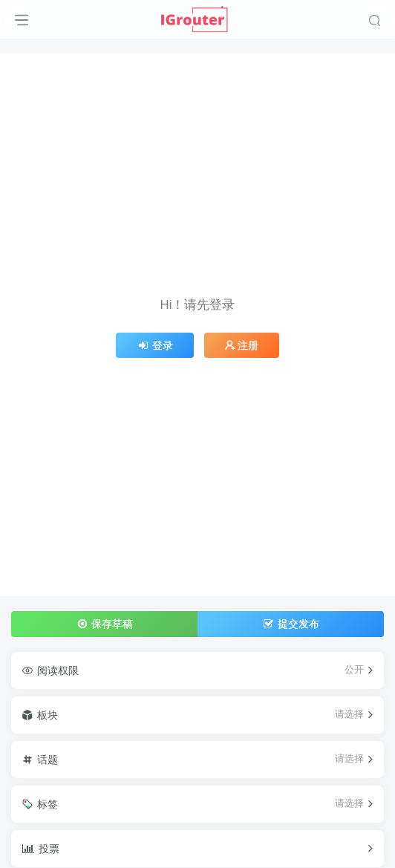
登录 (155, 345)
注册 (242, 345)
